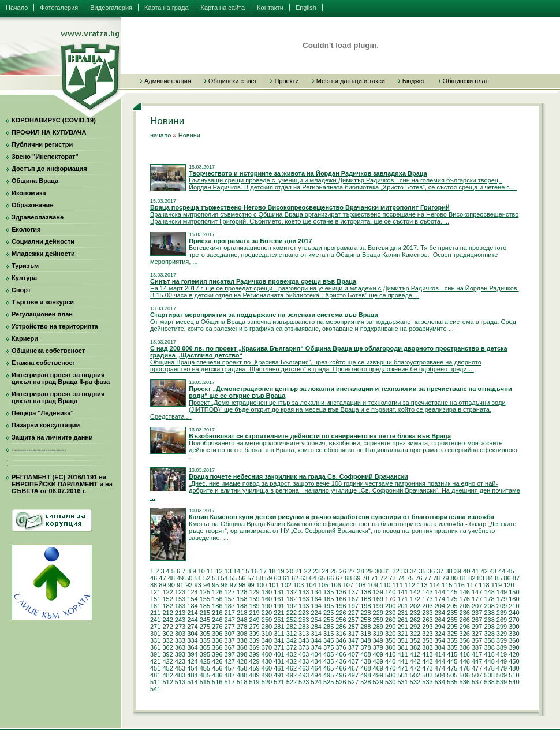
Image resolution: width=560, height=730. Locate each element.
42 (484, 571)
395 (205, 654)
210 (514, 606)
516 (217, 682)
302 (167, 634)
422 (167, 661)
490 (267, 675)
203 (427, 606)
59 (268, 578)
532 (415, 682)
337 (230, 640)
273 (180, 627)
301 (155, 634)
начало (160, 135)
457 (230, 668)
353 (427, 640)
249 (254, 620)
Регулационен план (42, 314)
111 (397, 585)
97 (233, 585)
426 (217, 661)
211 (155, 613)
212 (167, 613)
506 (465, 675)
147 (477, 592)
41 (475, 571)
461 (279, 668)
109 (373, 585)
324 (440, 634)
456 (217, 668)
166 (341, 599)
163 (304, 599)
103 (298, 585)
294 (440, 627)
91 (180, 585)
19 (281, 571)
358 (489, 640)
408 (365, 654)
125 (205, 592)
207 (477, 606)
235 (452, 613)
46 (154, 578)
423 (180, 661)
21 (298, 571)
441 (402, 661)
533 (427, 682)
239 (502, 613)
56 (242, 578)
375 (328, 647)
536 (465, 682)
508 (489, 675)
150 (514, 592)
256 (341, 620)
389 (502, 647)
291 (402, 627)
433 (304, 661)
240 (514, 613)
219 (254, 613)
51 (198, 578)
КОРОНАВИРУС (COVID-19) (54, 120)
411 (402, 654)
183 (180, 606)
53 (215, 578)
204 (440, 606)
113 (422, 585)
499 (378, 675)
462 (292, 668)
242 (167, 620)
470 (390, 668)
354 (440, 640)
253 (304, 620)
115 (447, 585)
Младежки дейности (43, 254)
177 (477, 599)
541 (155, 689)
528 (365, 682)
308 (242, 634)
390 (514, 647)
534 (440, 682)
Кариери (25, 338)
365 (205, 647)
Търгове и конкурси (43, 302)
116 (460, 585)
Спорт (21, 290)
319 (378, 634)
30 (378, 571)
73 (392, 578)
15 (245, 571)
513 (180, 682)
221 (279, 613)
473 (427, 668)
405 (328, 654)
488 (242, 675)
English (306, 8)
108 (360, 585)
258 (365, 620)
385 (452, 647)
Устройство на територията (55, 326)
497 (353, 675)
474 (440, 668)
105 (323, 585)
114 (435, 585)
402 (292, 654)
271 (155, 627)
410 (390, 654)
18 (272, 571)
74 (401, 578)
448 (489, 661)
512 (167, 682)
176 (465, 599)
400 (267, 654)
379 (378, 647)
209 (502, 606)
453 (180, 668)
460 (267, 668)
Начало (17, 8)
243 (180, 620)
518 (242, 682)
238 (489, 613)
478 (489, 668)
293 (427, 627)
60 (277, 578)
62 (295, 578)
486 (217, 675)
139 (378, 592)
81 (463, 578)
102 (286, 585)
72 (383, 578)
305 (205, 634)
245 (205, 620)
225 (328, 613)
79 (445, 578)
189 (254, 606)
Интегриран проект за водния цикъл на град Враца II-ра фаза (61, 378)
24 (325, 571)
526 (341, 682)
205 (452, 606)
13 (228, 571)
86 (507, 578)
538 (489, 682)
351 (402, 640)
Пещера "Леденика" (43, 413)
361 (155, 647)
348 (365, 640)
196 (341, 606)
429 (254, 661)
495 (328, 675)
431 (279, 661)
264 (440, 620)
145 (452, 592)
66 (330, 578)
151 (155, 599)
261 (402, 620)
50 (189, 578)
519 (254, 682)
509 (502, 675)
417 (477, 654)
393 (180, 654)
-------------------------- (39, 449)
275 (205, 627)
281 (279, 627)
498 (365, 675)
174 (440, 599)
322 (415, 634)
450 (514, 661)
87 (516, 578)
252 (292, 620)
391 (155, 654)
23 (316, 571)
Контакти (270, 8)
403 (304, 654)
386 (465, 647)
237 (477, 613)
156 (217, 599)
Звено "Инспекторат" (45, 157)
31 (387, 571)
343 (304, 640)
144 (440, 592)
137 (353, 592)
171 (402, 599)
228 (365, 613)
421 (155, 661)
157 (230, 599)
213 (180, 613)
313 (304, 634)
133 (304, 592)
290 (390, 627)
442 (415, 661)
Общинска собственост (48, 351)
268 (489, 620)
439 (378, 661)
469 (378, 668)
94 (207, 585)
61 (286, 578)
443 (427, 661)
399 (254, 654)
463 (304, 668)
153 (180, 599)
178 (489, 599)
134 (316, 592)
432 (292, 661)
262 (415, 620)
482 (167, 675)
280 (267, 627)
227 (353, 613)
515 (205, 682)
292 (415, 627)
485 (205, 675)
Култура (24, 278)
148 (489, 592)
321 (402, 634)
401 (279, 654)
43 (493, 571)
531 (402, 682)
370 (267, 647)
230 (390, 613)
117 (472, 585)
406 (341, 654)
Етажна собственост (44, 363)
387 (477, 647)
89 (162, 585)
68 (348, 578)
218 (242, 613)
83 (481, 578)
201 (402, 606)
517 (230, 682)
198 (365, 606)
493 (304, 675)
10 (201, 571)
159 (254, 599)
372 (292, 647)
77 (428, 578)
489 (254, 675)
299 (502, 627)
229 (378, 613)
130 (267, 592)
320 (390, 634)
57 (251, 578)
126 (217, 592)
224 (316, 613)
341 (279, 640)
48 (171, 578)
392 (167, 654)
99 (251, 585)
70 (366, 578)
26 (343, 571)
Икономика (29, 193)
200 (390, 606)
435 (328, 661)
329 (502, 634)
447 (477, 661)
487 (230, 675)
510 (514, 675)
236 (465, 613)
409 (378, 654)
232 (415, 613)
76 (419, 578)
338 (242, 640)
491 (279, 675)
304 (192, 634)
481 (155, 675)
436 (341, 661)
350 (390, 640)
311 (279, 634)
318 (365, 634)
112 (410, 585)
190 (267, 606)
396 (217, 654)
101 (274, 585)
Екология (26, 229)
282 (292, 627)
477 (477, 668)
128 (242, 592)
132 (292, 592)
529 (378, 682)
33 (405, 571)
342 (292, 640)
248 (242, 620)
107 (348, 585)
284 (316, 627)
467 (353, 668)
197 (353, 606)
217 (230, 613)
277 (230, 627)
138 (365, 592)
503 (427, 675)
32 (396, 571)
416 (465, 654)
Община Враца (35, 181)
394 (192, 654)
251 (279, 620)
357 (477, 640)
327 (477, 634)
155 (205, 599)
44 (502, 571)
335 (205, 640)
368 (242, 647)
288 (365, 627)
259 (378, 620)
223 (304, 613)
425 (205, 661)
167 (353, 599)
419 (502, 654)
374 (316, 647)
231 (402, 613)
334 (192, 640)
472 (415, 668)
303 (180, 634)
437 (353, 661)
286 (341, 627)
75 (410, 578)
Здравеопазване (38, 217)
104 (311, 585)
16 (255, 571)
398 (242, 654)
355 (452, 640)
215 (205, 613)
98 (242, 585)
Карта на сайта (223, 8)
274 (192, 627)
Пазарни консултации (46, 425)
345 (328, 640)
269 (502, 620)
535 (452, 682)
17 (263, 571)
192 (292, 606)
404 (316, 654)
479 (502, 668)
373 (304, 647)
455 (205, 668)
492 (292, 675)
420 (514, 654)
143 (427, 592)
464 (316, 668)
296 (465, 627)
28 (360, 571)
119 (496, 585)
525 (328, 682)
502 (415, 675)
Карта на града (167, 8)
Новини (189, 135)
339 (254, 640)
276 (217, 627)
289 (378, 627)
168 (365, 599)
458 (242, 668)
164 (316, 599)
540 (514, 682)
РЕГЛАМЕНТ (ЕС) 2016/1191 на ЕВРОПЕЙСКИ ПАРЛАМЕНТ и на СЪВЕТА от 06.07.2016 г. (62, 484)
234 (440, 613)
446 (465, 661)
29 (369, 571)
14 (237, 571)
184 (192, 606)
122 (167, 592)
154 (192, 599)
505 (452, 675)
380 (390, 647)
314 (316, 634)
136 (341, 592)
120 (509, 585)
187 (230, 606)
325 (452, 634)
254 (316, 620)
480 (514, 668)
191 (279, 606)
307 (230, 634)
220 (267, 613)
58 (260, 578)
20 (290, 571)
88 (154, 585)
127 (230, 592)
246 (217, 620)
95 (215, 585)
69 (357, 578)
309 (254, 634)
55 (233, 578)
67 (339, 578)
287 (353, 627)
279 (254, 627)
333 (180, 640)
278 (242, 627)
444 (440, 661)
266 (465, 620)
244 (192, 620)
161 (279, 599)
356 (465, 640)
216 (217, 613)
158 (242, 599)
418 (489, 654)
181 (155, 606)
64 (313, 578)
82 (472, 578)
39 (458, 571)
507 (477, 675)
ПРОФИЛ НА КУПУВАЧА (49, 132)
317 (353, 634)
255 (328, 620)
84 (490, 578)
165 (328, 599)
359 (502, 640)
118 (484, 585)
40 (466, 571)
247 (230, 620)
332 (167, 640)
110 (385, 585)
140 (390, 592)
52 (207, 578)
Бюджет (414, 81)
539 (502, 682)
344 (316, 640)
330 (514, 634)
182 (167, 606)
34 (413, 571)
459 (254, 668)
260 (390, 620)
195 (328, 606)
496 (341, 675)
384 (440, 647)
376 (341, 647)
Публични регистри (42, 144)
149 (502, 592)
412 (415, 654)
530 (390, 682)
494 (316, 675)
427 (230, 661)
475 (452, 668)
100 (262, 585)
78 (436, 578)
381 (402, 647)
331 (155, 640)
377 (353, 647)
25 (334, 571)
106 (335, 585)
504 (440, 675)
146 (465, 592)
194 (316, 606)
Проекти (286, 81)
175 (452, 599)
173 (427, 599)
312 (292, 634)
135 (328, 592)
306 (217, 634)
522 (292, 682)
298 (489, 627)
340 (267, 640)
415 (452, 654)
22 (307, 571)
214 (192, 613)
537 (477, 682)
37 (440, 571)
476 (465, 668)
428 (242, 661)
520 (267, 682)
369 (254, 647)
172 (415, 599)
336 (217, 640)
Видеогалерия (111, 8)
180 (514, 599)
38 (449, 571)
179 (502, 599)
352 (415, 640)
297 (477, 627)
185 (205, 606)
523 (304, 682)
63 (304, 578)
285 (328, 627)
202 (415, 606)
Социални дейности (43, 241)
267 (477, 620)
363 (180, 647)
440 (390, 661)
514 (192, 682)
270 (514, 620)
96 (225, 585)
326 (465, 634)
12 (219, 571)
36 (431, 571)
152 (167, 599)
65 (322, 578)
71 (375, 578)
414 (440, 654)
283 (304, 627)
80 (454, 578)
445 (452, 661)
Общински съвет (233, 81)
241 (155, 620)
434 (316, 661)
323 (427, 634)
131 (279, 592)
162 (292, 599)
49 (180, 578)
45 (511, 571)
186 (217, 606)
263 (427, 620)
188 (242, 606)
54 (225, 578)
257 (353, 620)
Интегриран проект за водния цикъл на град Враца (58, 397)
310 (267, 634)
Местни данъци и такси (351, 81)
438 (365, 661)
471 (402, 668)
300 (514, 627)
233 (427, 613)
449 (502, 661)
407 (353, 654)
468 (365, 668)
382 (415, 647)
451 (155, 668)
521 (279, 682)
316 (341, 634)
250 (267, 620)
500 (390, 675)
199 (378, 606)
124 (192, 592)
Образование (33, 205)
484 (192, 675)
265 (452, 620)
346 (341, 640)
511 (155, 682)
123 (180, 592)
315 (328, 634)
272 (167, 627)
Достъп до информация (49, 169)
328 (489, 634)
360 (514, 640)
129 (254, 592)
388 (489, 647)
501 (402, 675)
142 (415, 592)
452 (167, 668)
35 (423, 571)
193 (304, 606)
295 (452, 627)
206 (465, 606)
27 (352, 571)
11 (210, 571)
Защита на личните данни (52, 437)
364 (192, 647)
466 (341, 668)
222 (292, 613)
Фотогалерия (59, 8)
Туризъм (25, 266)
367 (230, 647)
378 (365, 647)
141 (402, 592)
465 (328, 668)
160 (267, 599)
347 (353, 640)
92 (189, 585)
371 (279, 647)
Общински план (466, 81)
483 (180, 675)
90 (171, 585)
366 (217, 647)
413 (427, 654)
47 (162, 578)
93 (198, 585)
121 (155, 592)
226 (341, 613)
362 (167, 647)
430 (267, 661)
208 (489, 606)
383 (427, 647)
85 (498, 578)
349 (378, 640)
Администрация (168, 81)
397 (230, 654)
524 (316, 682)
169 (378, 599)
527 (353, 682)
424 (192, 661)
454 (192, 668)
